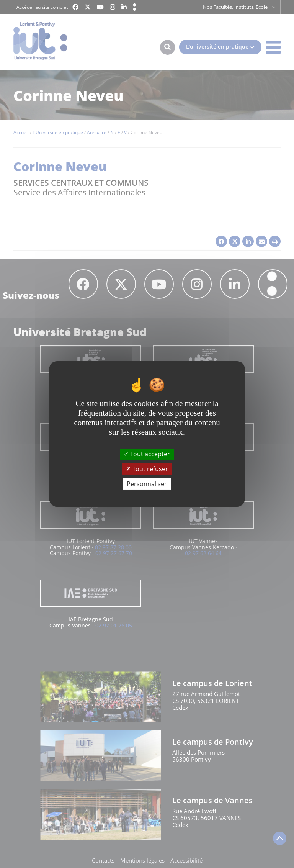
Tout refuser (147, 469)
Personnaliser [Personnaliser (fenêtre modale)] (147, 484)
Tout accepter (147, 454)
